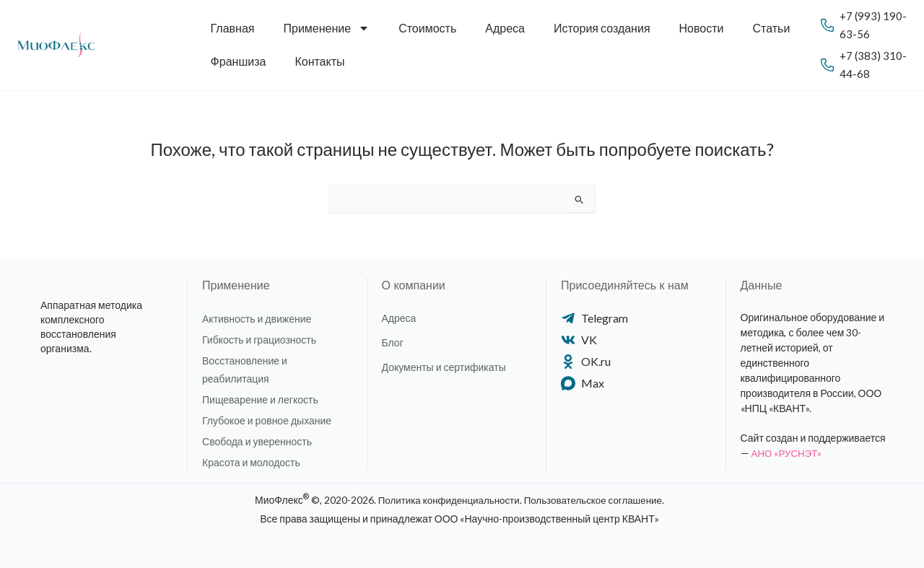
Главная (233, 28)
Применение (327, 28)
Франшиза (239, 61)
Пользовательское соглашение (597, 500)
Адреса (505, 28)
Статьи (772, 28)
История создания (602, 28)
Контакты (319, 61)
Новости (702, 28)
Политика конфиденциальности (445, 500)
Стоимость (427, 28)
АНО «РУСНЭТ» (788, 453)
